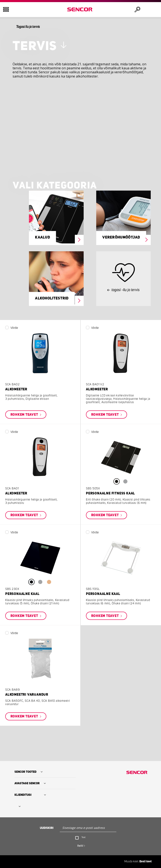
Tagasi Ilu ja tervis (28, 27)
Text (84, 837)
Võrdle (14, 328)
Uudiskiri (47, 828)
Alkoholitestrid (52, 298)
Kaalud (42, 237)
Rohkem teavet (25, 415)
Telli (80, 846)
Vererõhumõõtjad (121, 237)
